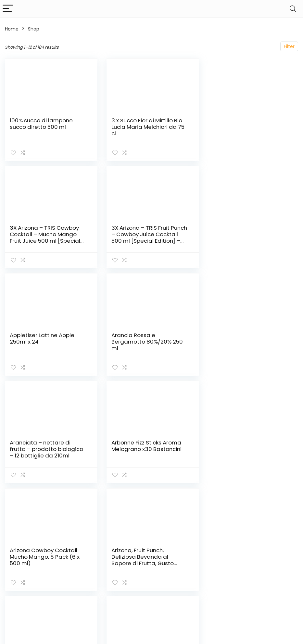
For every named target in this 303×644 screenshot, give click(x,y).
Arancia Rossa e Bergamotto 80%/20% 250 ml (247, 234)
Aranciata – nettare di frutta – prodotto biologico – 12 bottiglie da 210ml (46, 342)
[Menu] (8, 9)
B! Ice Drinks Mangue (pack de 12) (247, 446)
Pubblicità (217, 603)
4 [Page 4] (141, 500)
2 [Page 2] (119, 500)
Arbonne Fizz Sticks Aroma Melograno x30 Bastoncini (145, 338)
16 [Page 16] (184, 500)
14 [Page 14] (162, 500)
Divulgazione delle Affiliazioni (274, 594)
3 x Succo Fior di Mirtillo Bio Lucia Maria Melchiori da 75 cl (147, 127)
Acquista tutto (223, 570)
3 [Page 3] (130, 500)
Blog (211, 579)
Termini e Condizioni (266, 579)
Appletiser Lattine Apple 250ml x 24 (143, 231)
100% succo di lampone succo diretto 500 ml (41, 124)
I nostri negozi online (222, 591)
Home (12, 29)
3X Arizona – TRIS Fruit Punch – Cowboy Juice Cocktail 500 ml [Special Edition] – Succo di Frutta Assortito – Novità (48, 241)
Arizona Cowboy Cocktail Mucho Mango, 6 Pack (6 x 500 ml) (246, 342)
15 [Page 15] (173, 500)
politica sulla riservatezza (268, 564)
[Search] (293, 9)
